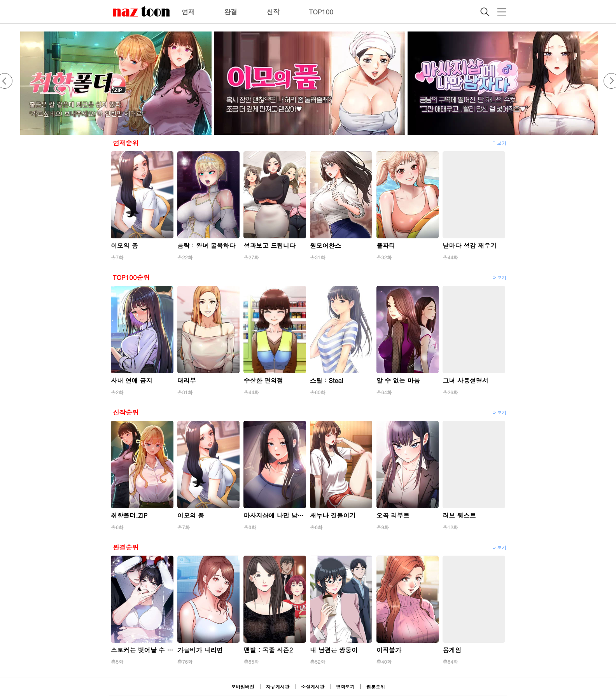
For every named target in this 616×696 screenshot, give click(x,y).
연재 (188, 12)
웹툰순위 (376, 686)
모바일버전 (243, 686)
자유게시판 (278, 686)
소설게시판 (313, 686)
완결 (231, 12)
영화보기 (345, 686)
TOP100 (321, 12)
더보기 (499, 143)
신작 (273, 12)
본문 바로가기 (0, 0)
